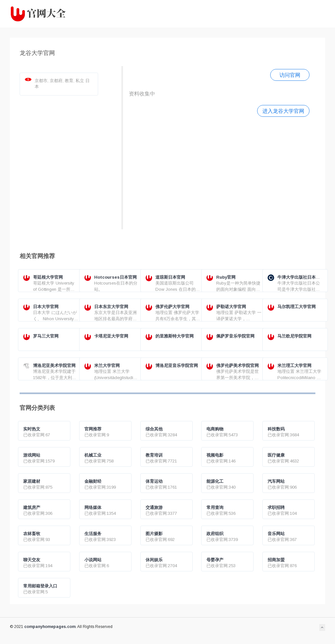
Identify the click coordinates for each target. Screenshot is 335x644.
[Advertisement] (219, 172)
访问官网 (290, 75)
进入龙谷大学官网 (283, 111)
